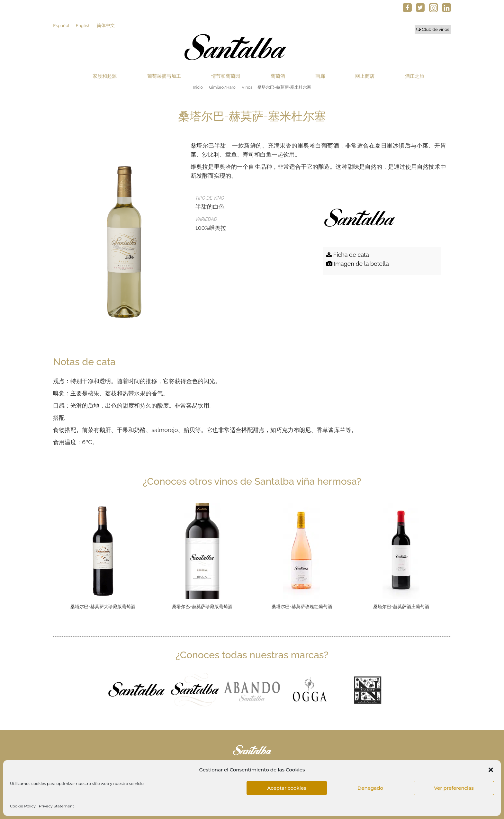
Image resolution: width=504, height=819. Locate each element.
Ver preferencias (454, 788)
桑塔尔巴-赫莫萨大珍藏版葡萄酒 (103, 607)
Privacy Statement (57, 806)
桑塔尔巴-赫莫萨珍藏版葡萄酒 (202, 607)
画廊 (320, 76)
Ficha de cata (348, 255)
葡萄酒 (278, 76)
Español (61, 25)
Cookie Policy (23, 806)
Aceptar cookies (287, 788)
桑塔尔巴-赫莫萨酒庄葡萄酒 (401, 607)
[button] (491, 770)
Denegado (370, 788)
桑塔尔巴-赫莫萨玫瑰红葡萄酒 (302, 607)
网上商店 (365, 76)
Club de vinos (433, 29)
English (83, 25)
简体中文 (106, 25)
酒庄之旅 (415, 76)
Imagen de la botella (358, 264)
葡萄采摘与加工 (164, 76)
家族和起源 (105, 76)
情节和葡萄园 (226, 76)
